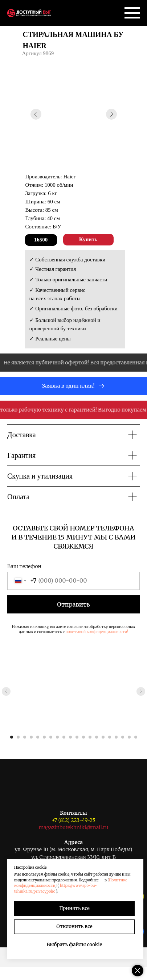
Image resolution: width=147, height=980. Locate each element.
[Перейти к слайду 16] (110, 737)
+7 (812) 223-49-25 (73, 820)
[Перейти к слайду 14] (97, 737)
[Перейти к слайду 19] (129, 737)
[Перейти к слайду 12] (83, 737)
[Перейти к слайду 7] (51, 737)
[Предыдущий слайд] (6, 691)
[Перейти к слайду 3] (25, 737)
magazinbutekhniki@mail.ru (73, 827)
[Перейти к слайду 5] (38, 737)
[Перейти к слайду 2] (18, 737)
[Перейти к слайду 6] (44, 737)
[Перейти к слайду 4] (31, 737)
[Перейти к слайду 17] (116, 737)
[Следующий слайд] (141, 691)
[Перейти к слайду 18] (123, 737)
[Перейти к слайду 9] (64, 737)
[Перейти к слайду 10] (70, 737)
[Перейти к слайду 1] (12, 737)
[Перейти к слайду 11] (77, 737)
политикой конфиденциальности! (97, 632)
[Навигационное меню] (132, 13)
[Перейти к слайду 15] (103, 737)
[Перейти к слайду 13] (90, 737)
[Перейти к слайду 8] (57, 737)
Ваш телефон (24, 566)
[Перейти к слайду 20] (136, 737)
